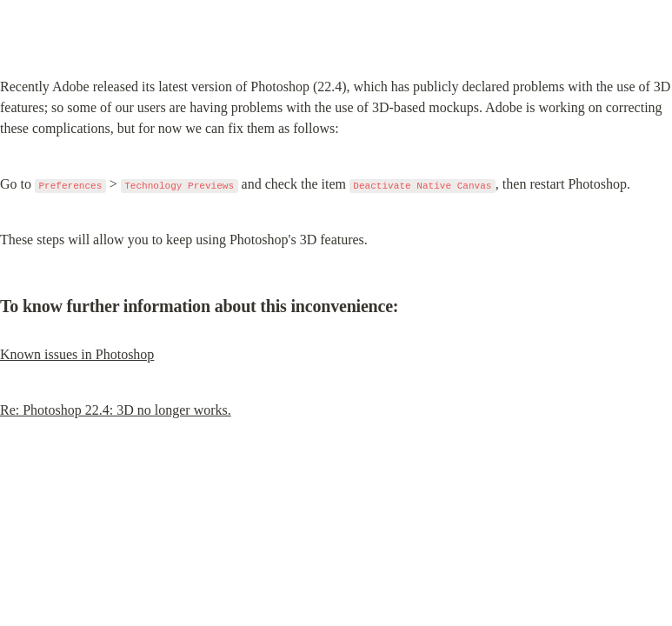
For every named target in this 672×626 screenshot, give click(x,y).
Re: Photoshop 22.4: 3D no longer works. (116, 410)
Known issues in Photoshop (77, 354)
